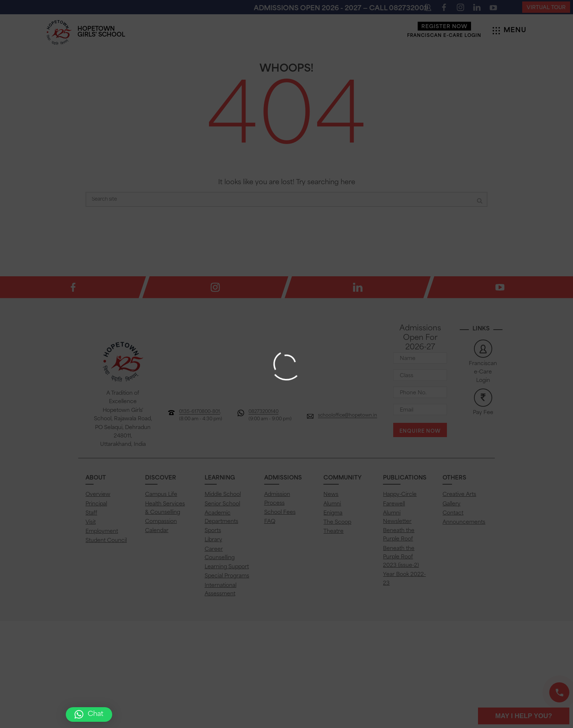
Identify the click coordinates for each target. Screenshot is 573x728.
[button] (89, 714)
